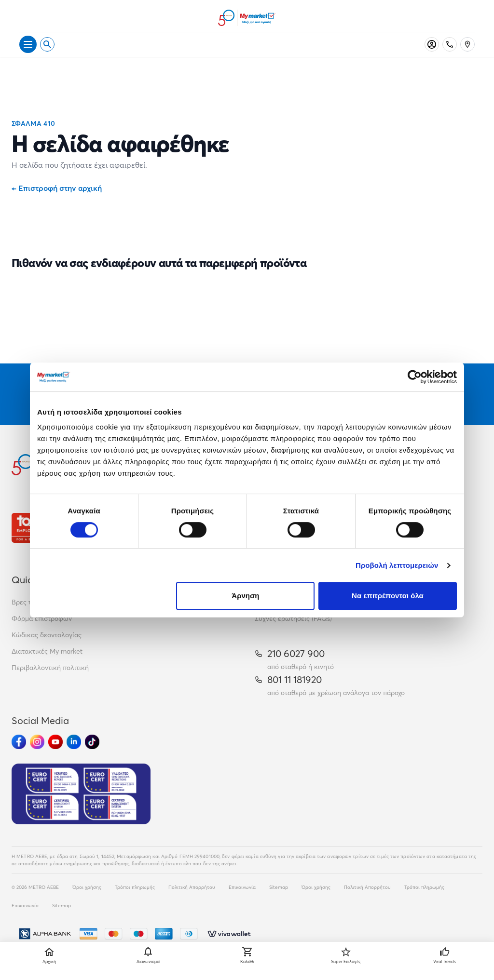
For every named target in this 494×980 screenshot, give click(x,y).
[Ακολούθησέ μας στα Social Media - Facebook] (19, 742)
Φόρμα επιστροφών (42, 618)
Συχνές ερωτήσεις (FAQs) (293, 618)
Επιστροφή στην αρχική (57, 188)
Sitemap (279, 887)
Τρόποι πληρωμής (135, 887)
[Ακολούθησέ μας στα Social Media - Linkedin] (74, 742)
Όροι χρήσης (87, 887)
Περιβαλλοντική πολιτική (50, 668)
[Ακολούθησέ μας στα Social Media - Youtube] (55, 742)
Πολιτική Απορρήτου (192, 887)
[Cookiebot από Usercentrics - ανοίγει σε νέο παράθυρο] (415, 377)
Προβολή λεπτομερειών (397, 565)
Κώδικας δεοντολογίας (47, 635)
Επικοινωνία (242, 887)
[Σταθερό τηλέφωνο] (450, 44)
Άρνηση (245, 596)
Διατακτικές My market (47, 651)
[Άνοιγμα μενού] (28, 44)
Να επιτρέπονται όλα (388, 596)
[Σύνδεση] (432, 44)
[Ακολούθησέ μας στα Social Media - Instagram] (37, 742)
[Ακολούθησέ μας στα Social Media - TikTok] (92, 742)
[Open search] (47, 44)
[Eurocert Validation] (81, 794)
